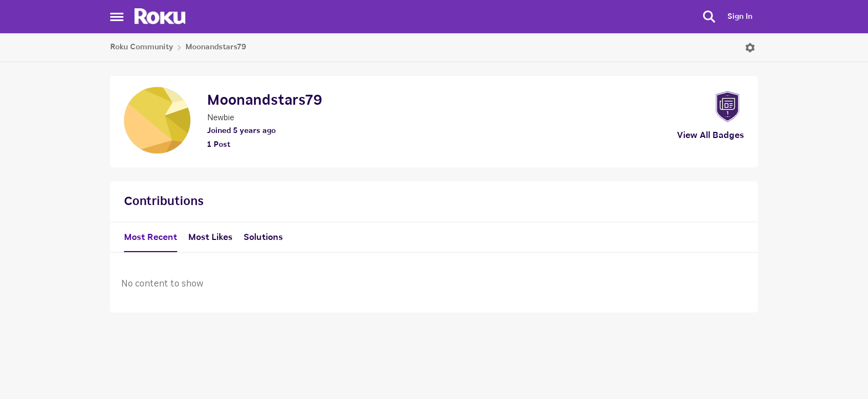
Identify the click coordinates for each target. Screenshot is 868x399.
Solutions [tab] (263, 237)
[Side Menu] (117, 17)
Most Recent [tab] (151, 237)
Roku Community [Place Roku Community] (142, 47)
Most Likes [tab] (210, 237)
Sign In (740, 17)
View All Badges (711, 135)
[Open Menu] (750, 48)
